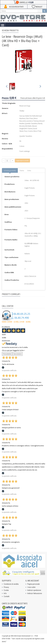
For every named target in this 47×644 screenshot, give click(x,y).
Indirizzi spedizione (34, 590)
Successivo (18, 354)
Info (5, 593)
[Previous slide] (7, 87)
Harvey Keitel (24, 116)
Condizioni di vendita (11, 584)
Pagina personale (34, 584)
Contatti (7, 596)
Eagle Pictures (30, 188)
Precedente (7, 354)
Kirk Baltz (28, 126)
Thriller (22, 111)
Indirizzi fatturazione (35, 593)
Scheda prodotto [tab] (10, 170)
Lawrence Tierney (32, 121)
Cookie (6, 590)
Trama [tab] (22, 170)
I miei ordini (31, 587)
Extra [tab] (29, 170)
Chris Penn (29, 118)
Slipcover (28, 261)
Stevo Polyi (37, 131)
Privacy (6, 587)
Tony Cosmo (28, 131)
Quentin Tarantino (31, 123)
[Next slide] (40, 87)
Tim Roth (32, 116)
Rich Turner (28, 128)
